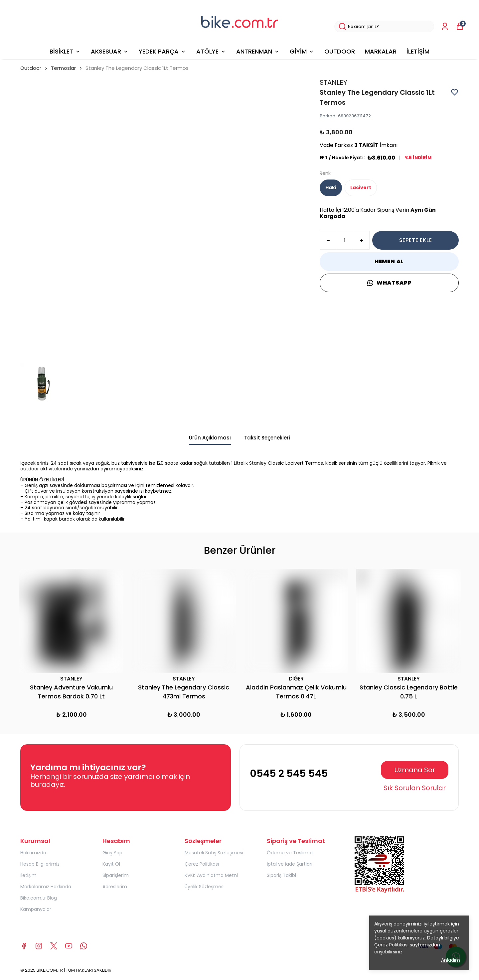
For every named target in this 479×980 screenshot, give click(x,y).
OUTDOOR (340, 51)
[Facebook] (24, 946)
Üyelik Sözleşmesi (205, 887)
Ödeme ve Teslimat (290, 853)
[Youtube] (69, 946)
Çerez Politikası (202, 864)
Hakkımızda (33, 853)
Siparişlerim (116, 875)
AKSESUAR (110, 51)
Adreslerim (115, 887)
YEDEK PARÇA (162, 51)
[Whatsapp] (84, 946)
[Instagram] (39, 946)
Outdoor (34, 68)
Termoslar (63, 68)
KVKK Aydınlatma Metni (211, 875)
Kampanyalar (36, 909)
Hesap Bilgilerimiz (40, 864)
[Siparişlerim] (445, 26)
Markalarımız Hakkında (46, 887)
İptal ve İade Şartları (290, 864)
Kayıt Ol (111, 864)
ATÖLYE (211, 51)
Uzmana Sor (415, 770)
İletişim (28, 875)
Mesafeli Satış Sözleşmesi (214, 853)
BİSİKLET (65, 51)
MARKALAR (381, 51)
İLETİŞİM (418, 51)
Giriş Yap (112, 853)
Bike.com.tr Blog (39, 898)
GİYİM (302, 51)
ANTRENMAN (258, 51)
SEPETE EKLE (416, 240)
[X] (54, 946)
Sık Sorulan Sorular (415, 788)
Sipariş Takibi (281, 875)
